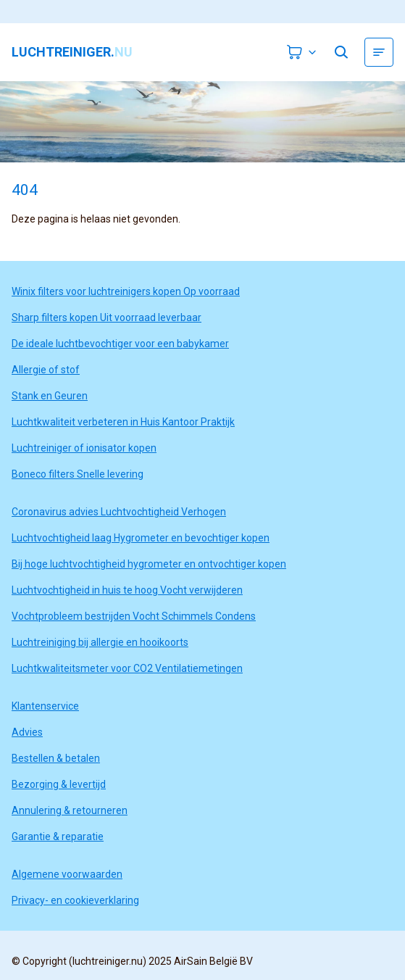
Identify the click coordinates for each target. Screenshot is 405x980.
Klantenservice (45, 706)
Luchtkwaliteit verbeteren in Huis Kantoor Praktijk (123, 422)
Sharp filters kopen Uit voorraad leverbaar (107, 317)
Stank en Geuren (50, 396)
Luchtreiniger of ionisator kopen (84, 448)
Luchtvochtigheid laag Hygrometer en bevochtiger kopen (141, 538)
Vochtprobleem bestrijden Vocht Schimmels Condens (134, 616)
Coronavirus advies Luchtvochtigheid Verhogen (119, 512)
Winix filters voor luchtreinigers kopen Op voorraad (126, 291)
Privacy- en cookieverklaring (75, 900)
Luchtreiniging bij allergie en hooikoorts (100, 642)
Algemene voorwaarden (67, 874)
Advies (27, 732)
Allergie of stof (46, 370)
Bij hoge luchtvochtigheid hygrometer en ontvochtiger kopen (149, 564)
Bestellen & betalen (56, 758)
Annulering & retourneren (70, 810)
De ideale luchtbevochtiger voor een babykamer (120, 344)
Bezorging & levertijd (59, 784)
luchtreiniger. (72, 52)
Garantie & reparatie (58, 836)
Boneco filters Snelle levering (78, 474)
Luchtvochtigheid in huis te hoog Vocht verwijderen (127, 590)
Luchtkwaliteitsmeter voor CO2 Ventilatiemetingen (127, 668)
